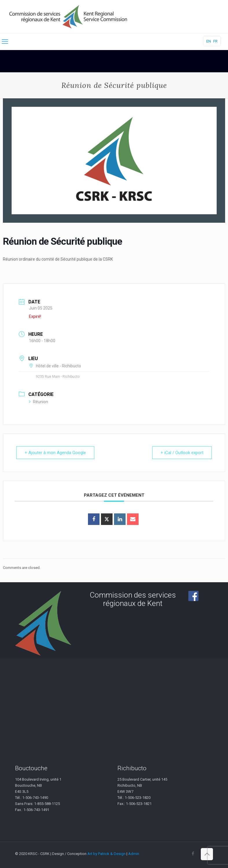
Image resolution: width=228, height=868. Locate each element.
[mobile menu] (5, 42)
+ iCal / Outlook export (182, 453)
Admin (134, 854)
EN (209, 41)
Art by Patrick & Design (106, 854)
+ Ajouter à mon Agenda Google (55, 453)
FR (215, 41)
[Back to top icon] (207, 854)
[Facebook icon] (193, 854)
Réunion (38, 402)
